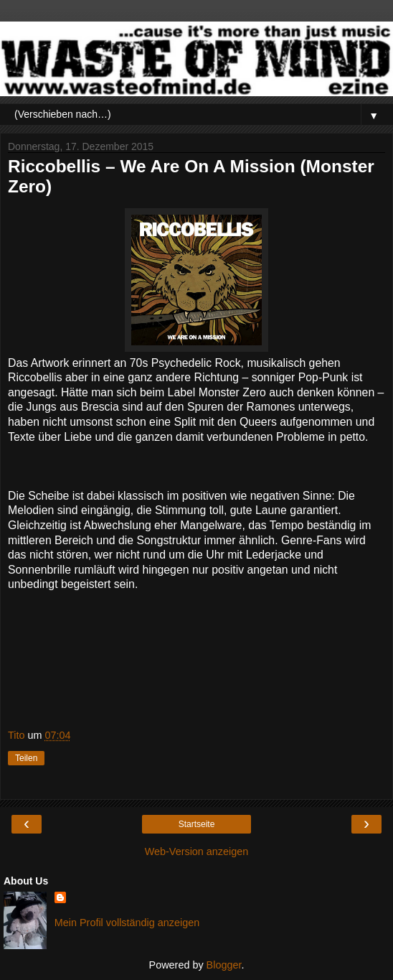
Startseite (197, 824)
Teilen (26, 758)
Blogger (224, 965)
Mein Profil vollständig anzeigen (127, 923)
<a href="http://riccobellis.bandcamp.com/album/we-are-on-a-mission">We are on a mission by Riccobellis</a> (196, 665)
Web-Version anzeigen (197, 851)
